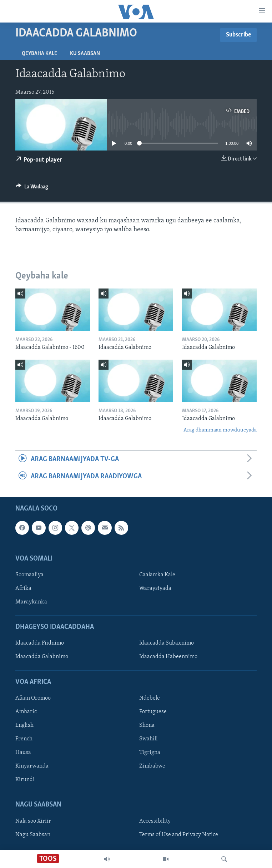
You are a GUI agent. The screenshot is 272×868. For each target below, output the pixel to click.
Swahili (148, 739)
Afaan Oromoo (33, 698)
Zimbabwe (152, 766)
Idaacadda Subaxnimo (167, 643)
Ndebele (150, 698)
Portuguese (153, 712)
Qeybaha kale (39, 54)
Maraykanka (31, 602)
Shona (147, 725)
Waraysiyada (155, 588)
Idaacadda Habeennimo (168, 657)
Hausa (23, 753)
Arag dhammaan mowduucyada (220, 430)
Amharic (26, 712)
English (24, 725)
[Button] (32, 188)
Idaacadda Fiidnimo (40, 643)
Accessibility (155, 821)
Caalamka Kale (157, 575)
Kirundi (25, 780)
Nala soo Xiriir (33, 821)
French (24, 739)
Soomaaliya (29, 575)
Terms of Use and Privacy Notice (179, 835)
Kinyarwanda (32, 766)
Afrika (23, 588)
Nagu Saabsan (33, 835)
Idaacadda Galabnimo (42, 657)
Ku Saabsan (85, 54)
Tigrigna (150, 753)
